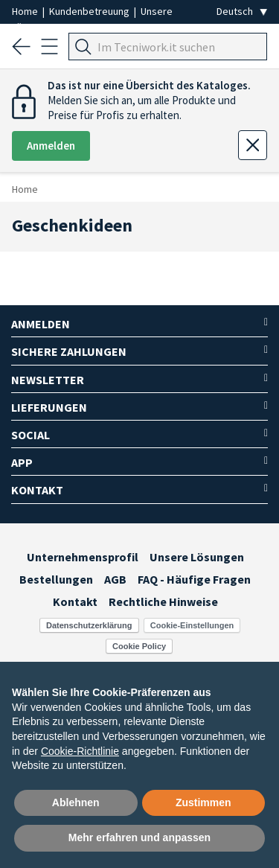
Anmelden (51, 146)
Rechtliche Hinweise (163, 601)
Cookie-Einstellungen (192, 625)
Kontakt (75, 601)
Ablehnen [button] (76, 802)
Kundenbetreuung (90, 11)
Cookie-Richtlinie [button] (80, 751)
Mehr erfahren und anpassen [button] (139, 837)
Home (26, 11)
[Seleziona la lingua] (242, 12)
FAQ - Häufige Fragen (194, 579)
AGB (115, 579)
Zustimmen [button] (203, 802)
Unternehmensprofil (83, 557)
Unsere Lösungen (197, 557)
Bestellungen (56, 579)
